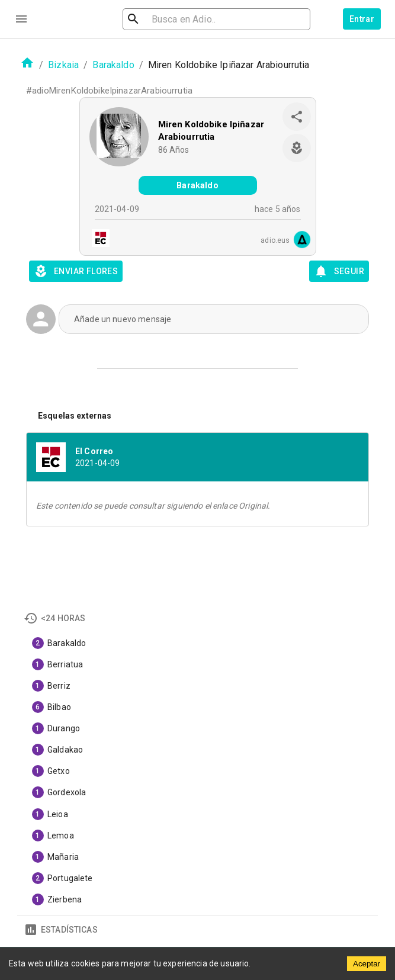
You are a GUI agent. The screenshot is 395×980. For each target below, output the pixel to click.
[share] (297, 117)
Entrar (362, 19)
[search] (200, 19)
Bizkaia (63, 65)
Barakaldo (113, 65)
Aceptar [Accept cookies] (367, 964)
